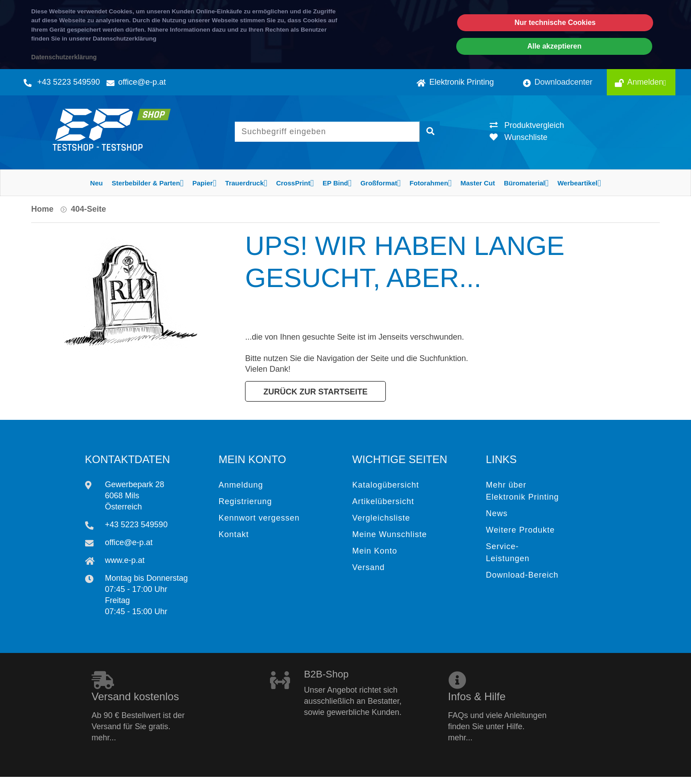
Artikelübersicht (383, 501)
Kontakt (234, 534)
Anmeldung (241, 485)
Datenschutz (581, 773)
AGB (532, 773)
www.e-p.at (125, 560)
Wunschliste (519, 137)
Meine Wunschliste (390, 534)
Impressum (642, 773)
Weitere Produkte (521, 530)
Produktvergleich (527, 125)
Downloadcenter (558, 82)
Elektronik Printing (455, 82)
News (497, 513)
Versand (369, 567)
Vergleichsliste (381, 518)
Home (42, 209)
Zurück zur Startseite (315, 392)
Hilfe (495, 773)
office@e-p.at (142, 82)
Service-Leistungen (508, 552)
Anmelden (649, 82)
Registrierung (245, 501)
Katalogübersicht (386, 485)
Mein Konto (375, 551)
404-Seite (88, 209)
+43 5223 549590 (69, 82)
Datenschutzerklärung (64, 57)
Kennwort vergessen (259, 518)
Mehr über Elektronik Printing (523, 491)
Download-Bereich (522, 575)
